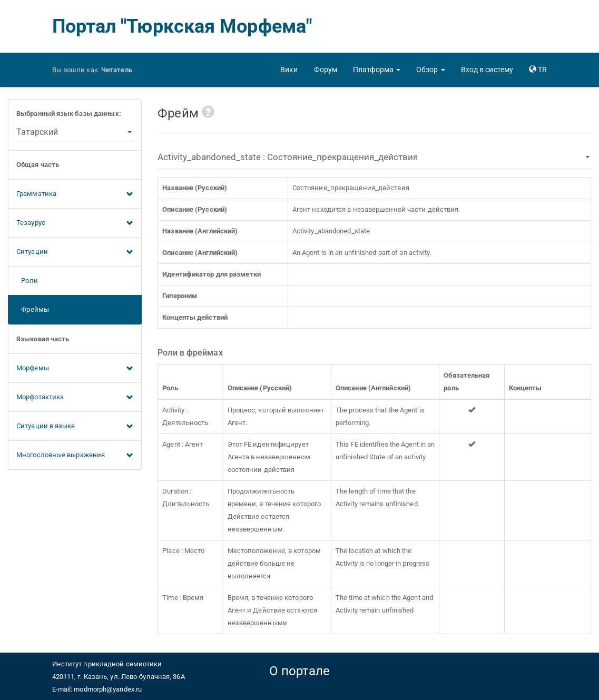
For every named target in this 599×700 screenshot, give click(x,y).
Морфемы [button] (75, 369)
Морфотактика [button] (75, 398)
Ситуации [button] (75, 252)
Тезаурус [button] (75, 223)
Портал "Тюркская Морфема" (182, 26)
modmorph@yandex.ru (108, 689)
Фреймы (33, 309)
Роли (27, 280)
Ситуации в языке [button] (75, 427)
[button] (377, 70)
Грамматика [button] (75, 194)
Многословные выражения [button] (75, 456)
